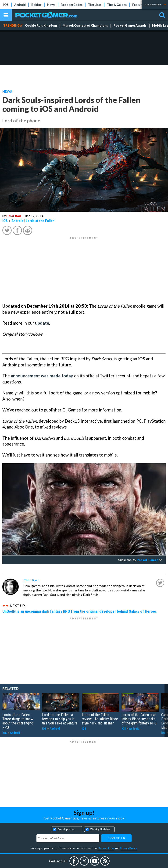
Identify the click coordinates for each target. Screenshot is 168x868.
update (42, 323)
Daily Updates (66, 829)
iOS (6, 5)
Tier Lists (95, 5)
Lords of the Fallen (40, 221)
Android (20, 5)
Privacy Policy (128, 848)
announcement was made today (42, 376)
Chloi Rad (14, 216)
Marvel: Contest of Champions (85, 26)
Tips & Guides (117, 5)
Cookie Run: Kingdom (41, 26)
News (51, 5)
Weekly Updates (100, 829)
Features (139, 5)
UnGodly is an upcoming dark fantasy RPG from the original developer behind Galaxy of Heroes (80, 611)
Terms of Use (106, 848)
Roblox (36, 5)
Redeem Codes (72, 5)
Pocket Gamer (147, 560)
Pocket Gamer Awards (130, 26)
